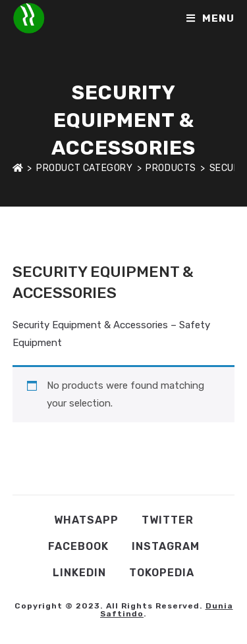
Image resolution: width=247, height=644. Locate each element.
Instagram (166, 546)
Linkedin (79, 573)
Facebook (78, 546)
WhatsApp (86, 520)
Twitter (168, 520)
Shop (63, 246)
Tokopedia (162, 573)
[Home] (18, 168)
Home (25, 246)
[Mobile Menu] (210, 18)
